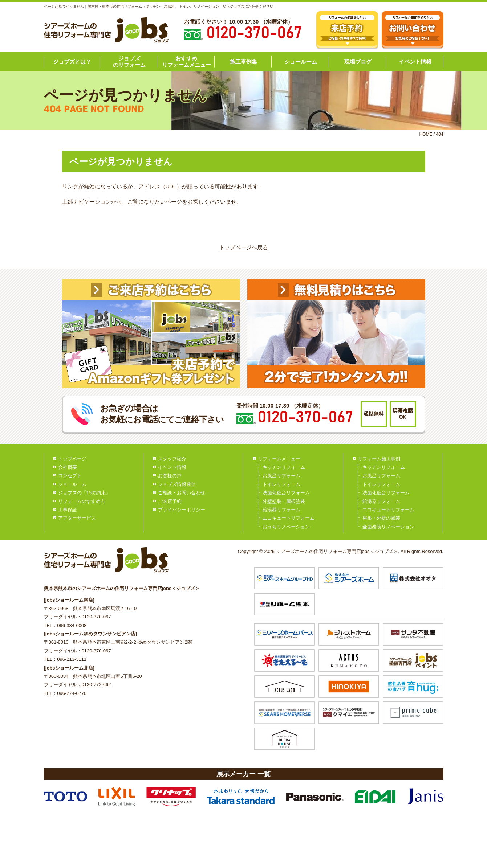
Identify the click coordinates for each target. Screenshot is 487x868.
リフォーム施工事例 (379, 459)
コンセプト (70, 476)
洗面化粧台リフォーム (286, 493)
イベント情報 (415, 62)
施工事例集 (243, 62)
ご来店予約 (170, 501)
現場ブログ (358, 62)
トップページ (72, 459)
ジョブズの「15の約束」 (84, 493)
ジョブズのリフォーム (129, 62)
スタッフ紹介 (172, 459)
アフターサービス (77, 518)
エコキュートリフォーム (289, 518)
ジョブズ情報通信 (177, 484)
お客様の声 (170, 476)
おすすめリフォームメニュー (186, 62)
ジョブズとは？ (72, 62)
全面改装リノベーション (388, 527)
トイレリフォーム (281, 484)
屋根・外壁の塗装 (381, 518)
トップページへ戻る (243, 247)
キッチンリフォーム (284, 467)
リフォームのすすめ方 (82, 501)
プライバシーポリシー (182, 510)
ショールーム (301, 62)
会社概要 (68, 467)
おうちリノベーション (286, 527)
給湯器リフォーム (281, 510)
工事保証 (68, 510)
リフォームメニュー (279, 459)
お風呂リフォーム (281, 476)
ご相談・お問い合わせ (182, 493)
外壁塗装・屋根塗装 (284, 501)
